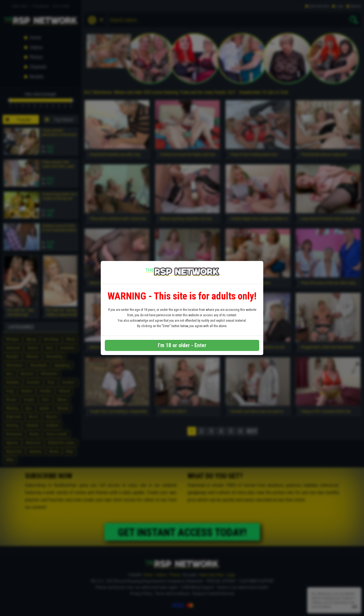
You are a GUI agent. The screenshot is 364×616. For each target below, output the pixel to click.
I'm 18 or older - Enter (182, 345)
